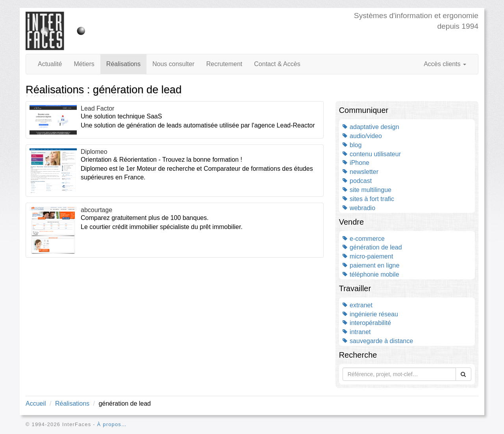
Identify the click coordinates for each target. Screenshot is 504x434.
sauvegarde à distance (378, 341)
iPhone (356, 163)
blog (352, 145)
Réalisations (123, 64)
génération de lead (372, 247)
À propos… (112, 424)
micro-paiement (368, 256)
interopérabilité (367, 323)
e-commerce (364, 239)
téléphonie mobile (371, 274)
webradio (359, 208)
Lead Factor (97, 108)
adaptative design (371, 127)
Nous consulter (173, 64)
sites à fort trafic (368, 199)
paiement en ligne (371, 265)
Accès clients (445, 64)
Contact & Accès (277, 64)
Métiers (84, 64)
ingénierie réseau (370, 314)
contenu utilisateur (372, 154)
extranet (358, 305)
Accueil (36, 404)
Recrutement (224, 64)
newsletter (360, 172)
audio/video (362, 136)
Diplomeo (94, 152)
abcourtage (96, 210)
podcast (357, 181)
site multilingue (367, 190)
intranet (357, 332)
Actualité (50, 64)
